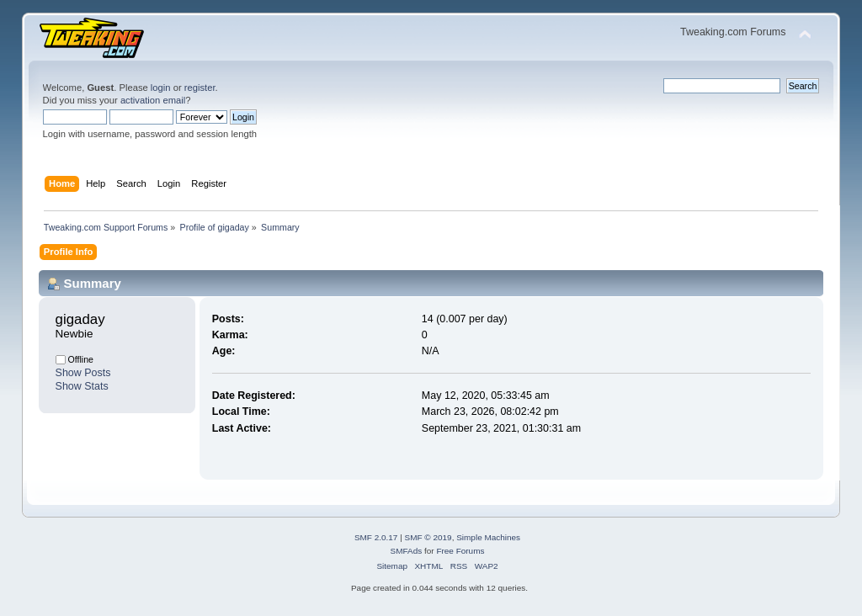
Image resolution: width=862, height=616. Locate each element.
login (161, 88)
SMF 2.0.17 (376, 537)
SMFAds (407, 551)
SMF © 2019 (428, 537)
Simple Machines (488, 537)
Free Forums (460, 551)
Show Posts (83, 373)
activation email (153, 100)
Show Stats (82, 386)
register (200, 88)
